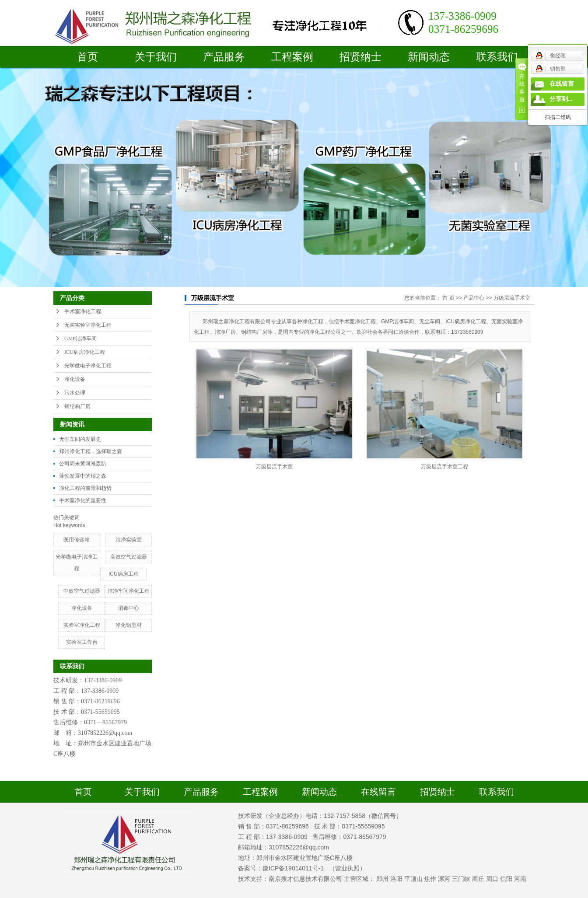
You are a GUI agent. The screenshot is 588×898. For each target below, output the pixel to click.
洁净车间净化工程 (129, 591)
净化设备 (75, 379)
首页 (87, 57)
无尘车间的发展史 (80, 439)
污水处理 (75, 393)
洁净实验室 (129, 540)
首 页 (448, 298)
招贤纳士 (360, 57)
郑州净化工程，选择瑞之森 (91, 451)
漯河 (444, 879)
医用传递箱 (77, 540)
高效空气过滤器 (129, 557)
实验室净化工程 (82, 625)
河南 (520, 879)
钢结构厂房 (77, 406)
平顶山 (413, 879)
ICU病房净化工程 (85, 352)
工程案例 (292, 57)
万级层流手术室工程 (444, 467)
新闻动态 (429, 57)
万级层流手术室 (512, 298)
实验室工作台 (82, 642)
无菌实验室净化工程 (88, 325)
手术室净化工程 (83, 311)
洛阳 (396, 879)
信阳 (506, 879)
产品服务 (224, 57)
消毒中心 (129, 608)
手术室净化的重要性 (83, 500)
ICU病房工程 (124, 574)
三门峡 (461, 879)
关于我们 (156, 57)
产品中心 (474, 298)
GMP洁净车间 (80, 339)
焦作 (430, 879)
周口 (492, 879)
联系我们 (497, 57)
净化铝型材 (129, 625)
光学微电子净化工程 (88, 366)
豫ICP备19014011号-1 (293, 868)
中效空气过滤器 (82, 591)
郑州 (382, 879)
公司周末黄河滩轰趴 (83, 464)
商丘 (478, 879)
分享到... (561, 99)
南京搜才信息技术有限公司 (305, 879)
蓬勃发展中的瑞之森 (83, 476)
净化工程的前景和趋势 (85, 488)
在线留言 (378, 792)
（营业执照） (347, 868)
